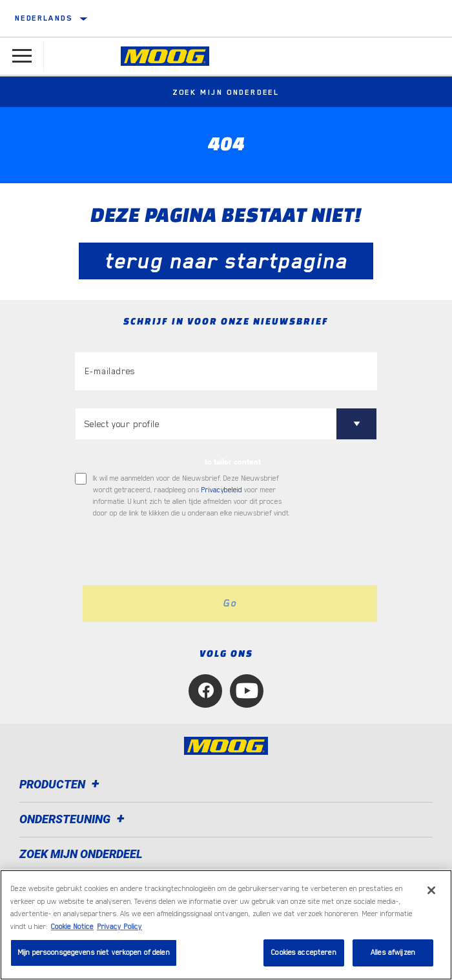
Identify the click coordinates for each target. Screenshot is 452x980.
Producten (61, 784)
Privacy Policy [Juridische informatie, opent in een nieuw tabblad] (119, 927)
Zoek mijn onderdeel (226, 92)
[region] (226, 925)
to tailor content (233, 462)
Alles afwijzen (393, 953)
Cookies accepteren (303, 953)
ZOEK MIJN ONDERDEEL (81, 854)
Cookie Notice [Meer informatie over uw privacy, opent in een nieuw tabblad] (72, 927)
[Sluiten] (431, 890)
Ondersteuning (74, 819)
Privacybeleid (222, 490)
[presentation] (183, 552)
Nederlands (44, 18)
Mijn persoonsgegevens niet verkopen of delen (94, 953)
